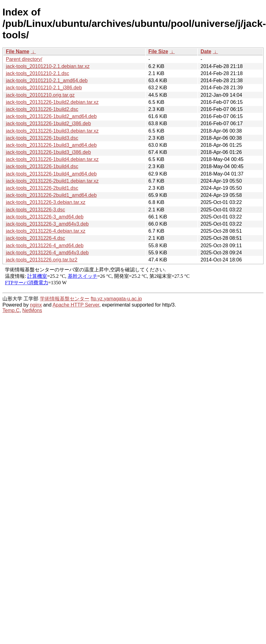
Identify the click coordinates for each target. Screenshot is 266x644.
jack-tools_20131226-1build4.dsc (42, 166)
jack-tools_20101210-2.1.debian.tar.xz (48, 66)
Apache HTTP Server (76, 305)
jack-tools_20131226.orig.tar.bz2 (42, 260)
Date (206, 51)
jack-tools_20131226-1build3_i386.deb (48, 152)
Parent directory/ (24, 59)
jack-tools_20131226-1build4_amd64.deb (51, 174)
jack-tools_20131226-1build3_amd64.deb (51, 145)
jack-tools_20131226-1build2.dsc (42, 109)
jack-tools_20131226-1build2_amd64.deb (51, 116)
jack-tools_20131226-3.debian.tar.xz (46, 202)
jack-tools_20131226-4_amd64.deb (45, 246)
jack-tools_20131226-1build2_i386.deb (48, 123)
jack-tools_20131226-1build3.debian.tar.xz (52, 131)
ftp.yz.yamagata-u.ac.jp (116, 299)
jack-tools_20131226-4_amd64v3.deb (47, 253)
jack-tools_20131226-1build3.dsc (42, 138)
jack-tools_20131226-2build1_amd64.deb (51, 195)
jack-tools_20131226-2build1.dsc (42, 188)
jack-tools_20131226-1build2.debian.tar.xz (52, 102)
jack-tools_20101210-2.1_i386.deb (44, 88)
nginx (36, 305)
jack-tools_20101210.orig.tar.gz (40, 95)
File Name (18, 51)
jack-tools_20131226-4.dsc (35, 238)
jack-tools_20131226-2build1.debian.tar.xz (52, 181)
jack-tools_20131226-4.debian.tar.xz (46, 231)
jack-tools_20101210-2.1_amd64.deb (47, 80)
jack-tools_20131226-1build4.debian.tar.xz (52, 159)
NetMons (32, 310)
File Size (158, 51)
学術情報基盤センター (65, 299)
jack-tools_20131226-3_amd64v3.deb (47, 224)
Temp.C (11, 310)
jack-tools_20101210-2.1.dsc (38, 73)
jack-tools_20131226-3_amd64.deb (45, 217)
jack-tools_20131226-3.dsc (35, 210)
